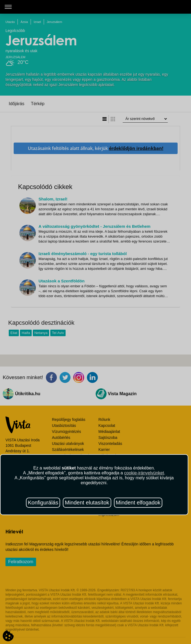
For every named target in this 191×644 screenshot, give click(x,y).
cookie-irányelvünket (144, 473)
